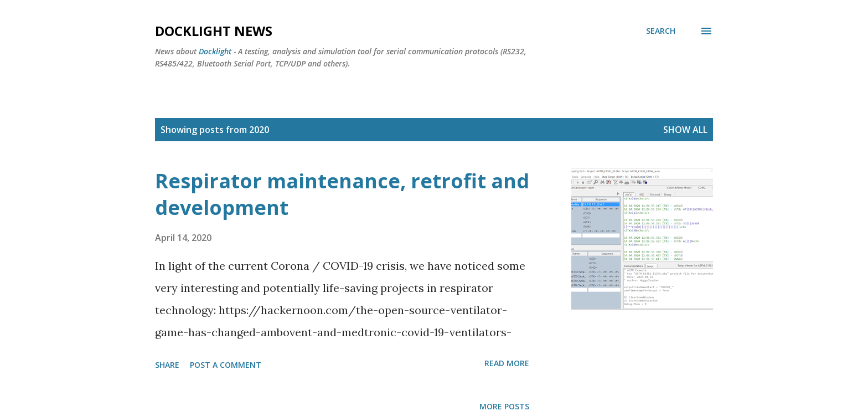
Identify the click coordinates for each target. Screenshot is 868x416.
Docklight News (214, 31)
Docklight (215, 51)
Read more (507, 363)
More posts (504, 406)
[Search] (661, 31)
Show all (685, 130)
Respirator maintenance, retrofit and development (342, 194)
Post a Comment (226, 365)
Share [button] (167, 365)
